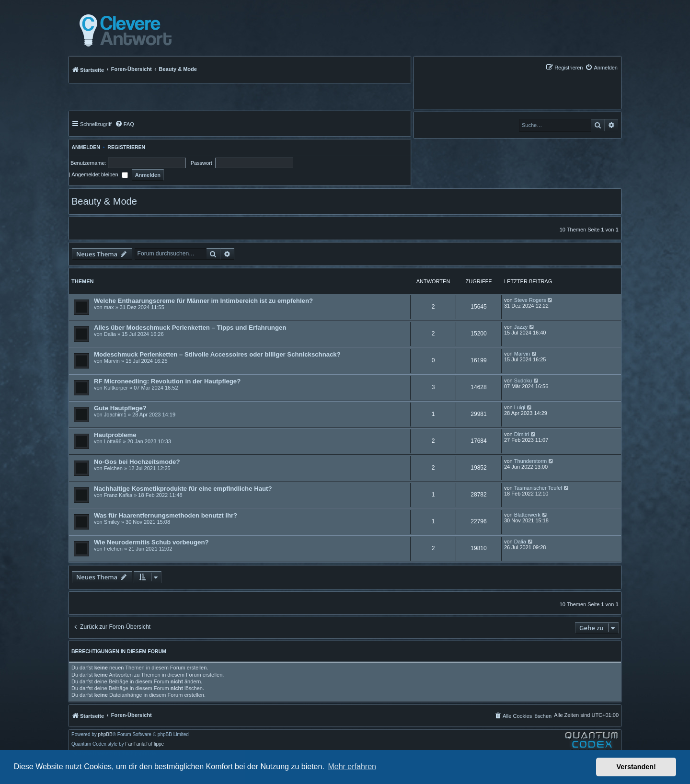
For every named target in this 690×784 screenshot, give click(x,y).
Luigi (520, 407)
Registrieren (126, 147)
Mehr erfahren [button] (352, 767)
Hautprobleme (115, 435)
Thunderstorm (530, 461)
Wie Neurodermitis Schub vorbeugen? (151, 542)
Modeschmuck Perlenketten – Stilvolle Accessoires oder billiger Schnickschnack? (217, 354)
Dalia (110, 334)
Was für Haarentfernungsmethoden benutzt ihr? (166, 515)
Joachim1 (115, 415)
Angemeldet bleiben (99, 174)
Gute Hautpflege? (120, 408)
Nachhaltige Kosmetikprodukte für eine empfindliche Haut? (183, 489)
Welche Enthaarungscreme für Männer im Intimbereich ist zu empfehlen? (203, 301)
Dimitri (522, 434)
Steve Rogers (530, 300)
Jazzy (521, 327)
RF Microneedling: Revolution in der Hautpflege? (167, 381)
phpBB (105, 735)
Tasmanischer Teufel (538, 488)
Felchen (113, 468)
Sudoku (523, 380)
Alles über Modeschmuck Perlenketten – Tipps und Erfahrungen (190, 328)
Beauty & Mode (104, 201)
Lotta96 (113, 441)
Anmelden (85, 147)
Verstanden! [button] (636, 767)
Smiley (112, 522)
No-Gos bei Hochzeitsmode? (137, 462)
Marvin (112, 361)
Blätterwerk (527, 515)
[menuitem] (601, 67)
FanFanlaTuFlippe (144, 744)
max (109, 307)
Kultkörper (116, 388)
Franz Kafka (118, 495)
